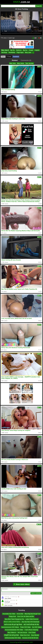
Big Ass (25, 50)
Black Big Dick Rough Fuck (33, 614)
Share (3, 57)
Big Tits (13, 50)
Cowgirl (31, 50)
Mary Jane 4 (5, 50)
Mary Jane (28, 53)
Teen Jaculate (29, 63)
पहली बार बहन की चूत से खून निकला (13, 624)
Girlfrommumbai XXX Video (13, 638)
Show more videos (22, 584)
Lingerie (37, 50)
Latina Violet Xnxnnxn (32, 619)
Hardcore (19, 50)
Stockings (4, 53)
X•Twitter (9, 57)
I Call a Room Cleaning (31, 630)
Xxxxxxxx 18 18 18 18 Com (30, 638)
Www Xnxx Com (25, 635)
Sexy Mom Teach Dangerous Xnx (14, 619)
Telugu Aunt (12, 616)
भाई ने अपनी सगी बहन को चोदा (31, 624)
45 (40, 38)
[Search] (18, 6)
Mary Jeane (21, 63)
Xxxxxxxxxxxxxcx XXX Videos (10, 627)
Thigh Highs (20, 53)
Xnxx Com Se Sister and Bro (26, 616)
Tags (16, 642)
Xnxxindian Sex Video (9, 614)
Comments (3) (26, 60)
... (33, 53)
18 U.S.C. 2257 (28, 642)
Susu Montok (35, 635)
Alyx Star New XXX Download (30, 622)
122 (35, 38)
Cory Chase (32, 632)
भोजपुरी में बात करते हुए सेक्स (11, 635)
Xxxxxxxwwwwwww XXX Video (14, 630)
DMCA (21, 642)
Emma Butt (20, 614)
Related (15, 60)
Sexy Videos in (12, 632)
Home (12, 642)
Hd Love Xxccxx (22, 632)
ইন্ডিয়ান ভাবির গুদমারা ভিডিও (12, 622)
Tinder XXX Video (25, 627)
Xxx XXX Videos (37, 627)
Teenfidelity (12, 53)
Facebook (16, 57)
